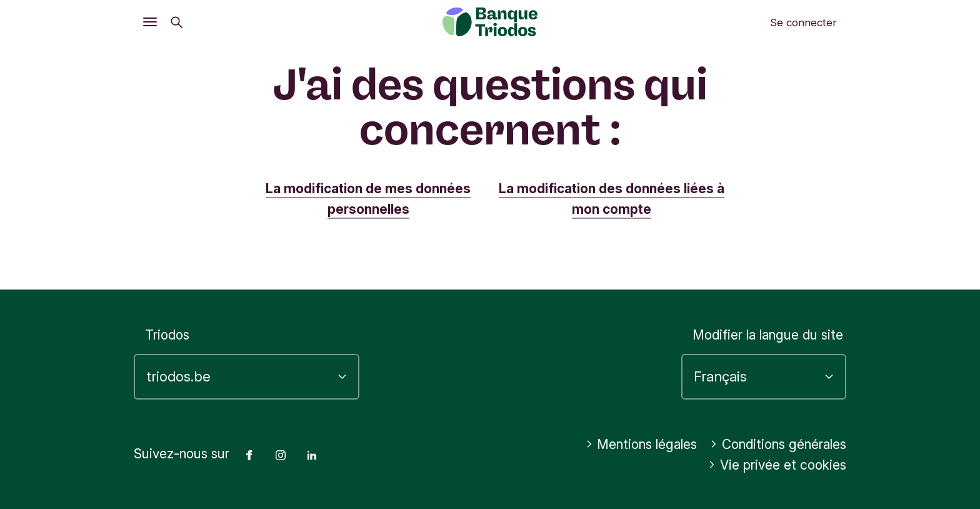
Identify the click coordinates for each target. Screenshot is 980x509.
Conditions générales (778, 444)
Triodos (167, 335)
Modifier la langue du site (768, 335)
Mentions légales (642, 444)
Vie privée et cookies (777, 465)
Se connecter (803, 23)
